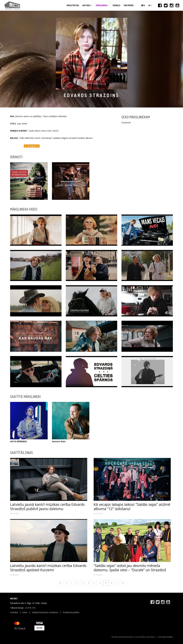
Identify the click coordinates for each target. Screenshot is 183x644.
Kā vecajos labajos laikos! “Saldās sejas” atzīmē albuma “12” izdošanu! (132, 507)
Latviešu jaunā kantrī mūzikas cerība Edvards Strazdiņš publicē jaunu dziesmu (47, 507)
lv (150, 5)
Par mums (129, 5)
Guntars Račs (59, 441)
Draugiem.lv (31, 146)
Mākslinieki (102, 5)
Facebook (126, 123)
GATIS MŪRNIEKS (19, 441)
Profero (170, 637)
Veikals (116, 5)
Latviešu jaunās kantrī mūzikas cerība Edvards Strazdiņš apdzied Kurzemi (48, 568)
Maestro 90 (73, 5)
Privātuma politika (71, 612)
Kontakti (14, 612)
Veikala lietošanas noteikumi (45, 612)
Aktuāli (87, 5)
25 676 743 (30, 608)
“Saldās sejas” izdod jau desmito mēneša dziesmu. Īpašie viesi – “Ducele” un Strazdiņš (130, 568)
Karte (25, 612)
